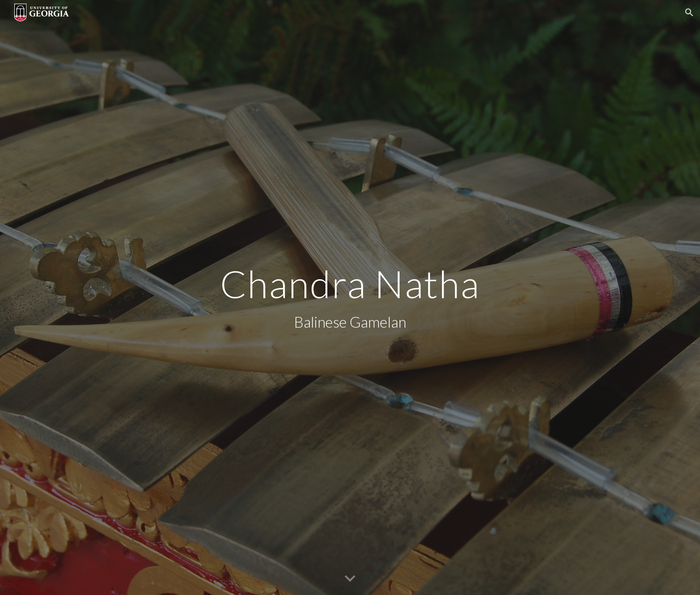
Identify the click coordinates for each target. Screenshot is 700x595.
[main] (350, 297)
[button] (689, 12)
